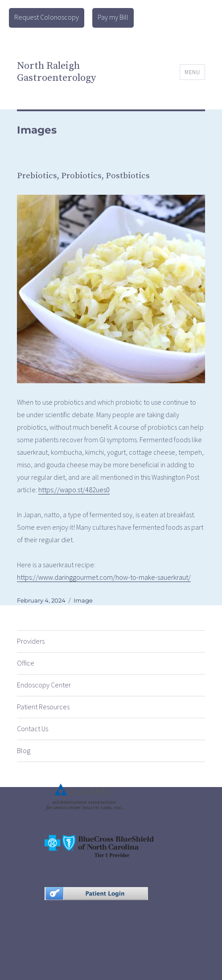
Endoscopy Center (44, 685)
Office (26, 663)
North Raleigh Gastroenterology (56, 72)
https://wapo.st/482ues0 (74, 490)
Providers (31, 641)
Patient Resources (43, 707)
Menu (192, 72)
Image (83, 600)
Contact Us (33, 729)
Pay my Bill (113, 17)
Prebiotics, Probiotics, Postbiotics (83, 176)
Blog (24, 750)
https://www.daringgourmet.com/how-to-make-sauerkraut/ (104, 577)
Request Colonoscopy (47, 17)
